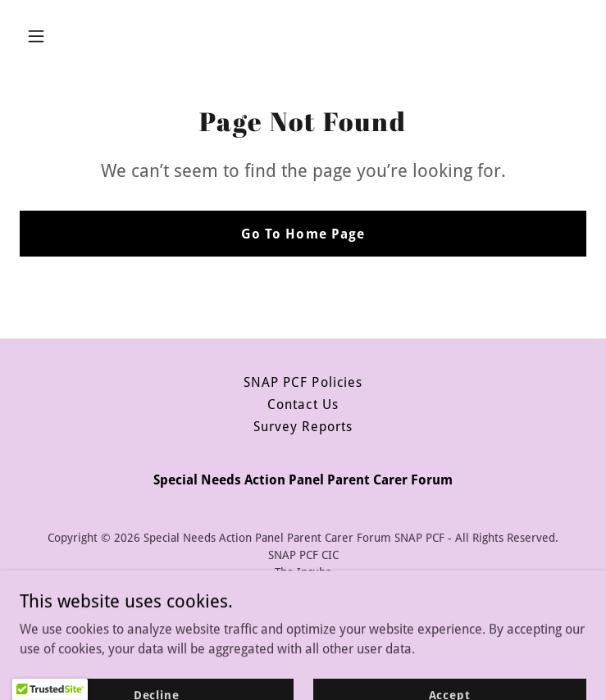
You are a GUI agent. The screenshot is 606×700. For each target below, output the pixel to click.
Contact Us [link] (303, 405)
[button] (85, 36)
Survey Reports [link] (303, 427)
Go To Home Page (303, 234)
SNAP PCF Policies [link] (303, 382)
